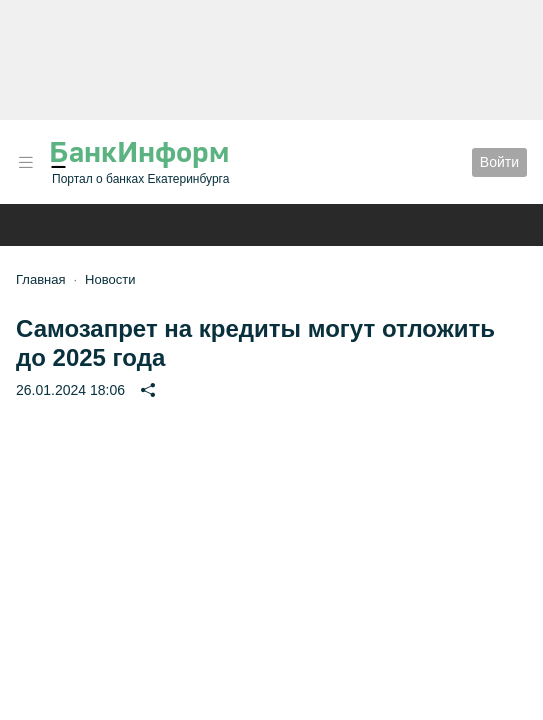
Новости (110, 279)
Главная (40, 279)
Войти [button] (499, 162)
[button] (26, 162)
